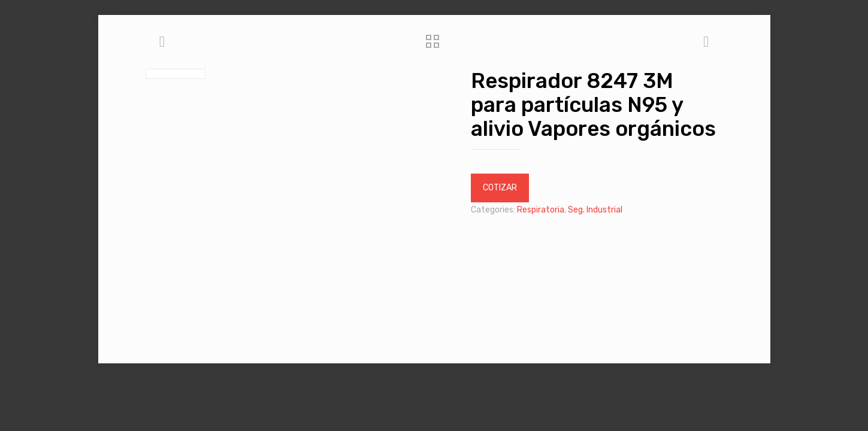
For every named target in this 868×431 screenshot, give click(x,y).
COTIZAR (500, 188)
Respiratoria (541, 210)
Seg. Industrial (595, 210)
